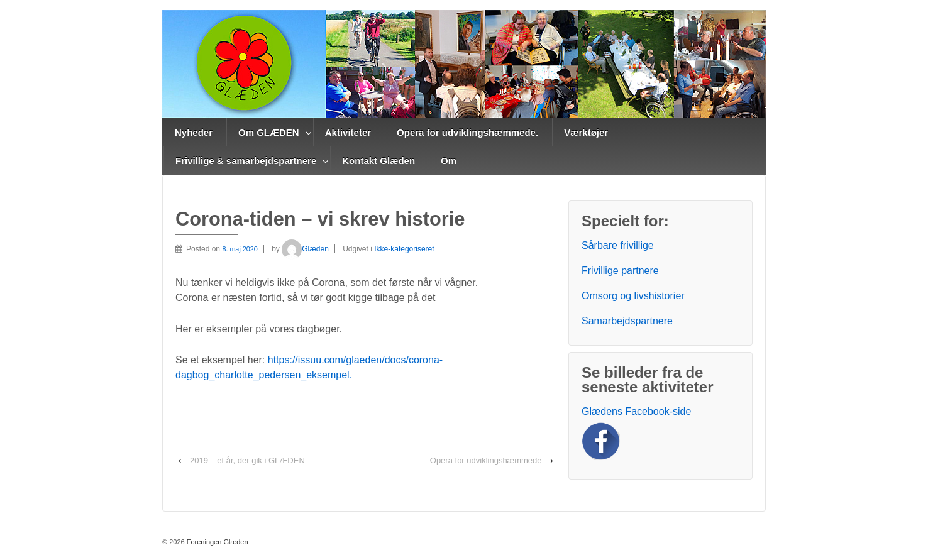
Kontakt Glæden (378, 161)
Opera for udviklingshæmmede (486, 460)
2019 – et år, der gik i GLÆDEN (247, 460)
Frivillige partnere (620, 271)
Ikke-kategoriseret (404, 249)
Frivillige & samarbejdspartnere (246, 161)
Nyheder (194, 132)
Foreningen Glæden (217, 542)
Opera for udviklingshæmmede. (467, 132)
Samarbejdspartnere (627, 321)
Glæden (305, 249)
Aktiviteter (348, 132)
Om (449, 161)
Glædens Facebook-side (636, 411)
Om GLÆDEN (269, 132)
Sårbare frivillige (618, 245)
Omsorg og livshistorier (633, 296)
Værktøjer (586, 132)
